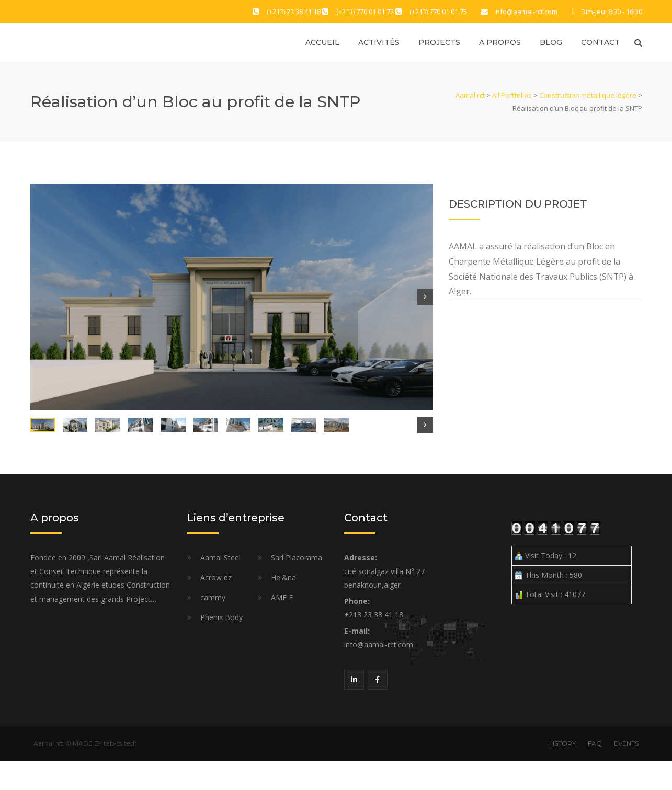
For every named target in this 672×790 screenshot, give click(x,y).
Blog (551, 43)
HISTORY (562, 772)
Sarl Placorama (297, 586)
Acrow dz (216, 606)
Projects (439, 43)
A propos (500, 43)
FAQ (595, 772)
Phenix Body (221, 646)
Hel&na (283, 606)
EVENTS (626, 772)
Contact (600, 43)
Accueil (322, 43)
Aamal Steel (220, 586)
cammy (213, 626)
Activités (379, 43)
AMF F (282, 626)
